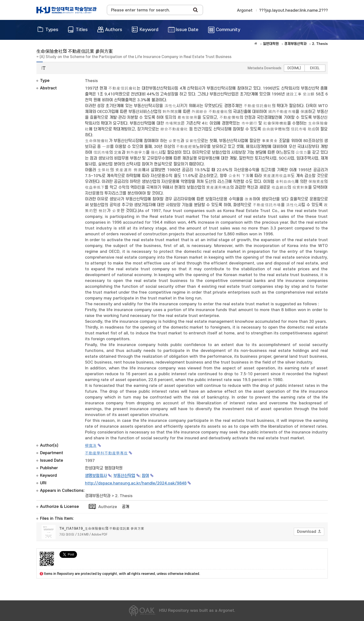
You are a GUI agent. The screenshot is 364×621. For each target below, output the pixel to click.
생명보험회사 (96, 476)
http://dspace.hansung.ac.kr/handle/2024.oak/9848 (136, 483)
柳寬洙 (91, 446)
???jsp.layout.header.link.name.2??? (293, 10)
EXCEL (315, 68)
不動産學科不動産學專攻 (106, 453)
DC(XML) (294, 68)
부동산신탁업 (124, 476)
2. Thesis (124, 496)
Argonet (245, 10)
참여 (145, 476)
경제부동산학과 (98, 496)
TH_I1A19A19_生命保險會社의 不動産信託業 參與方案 (102, 529)
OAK (67, 10)
